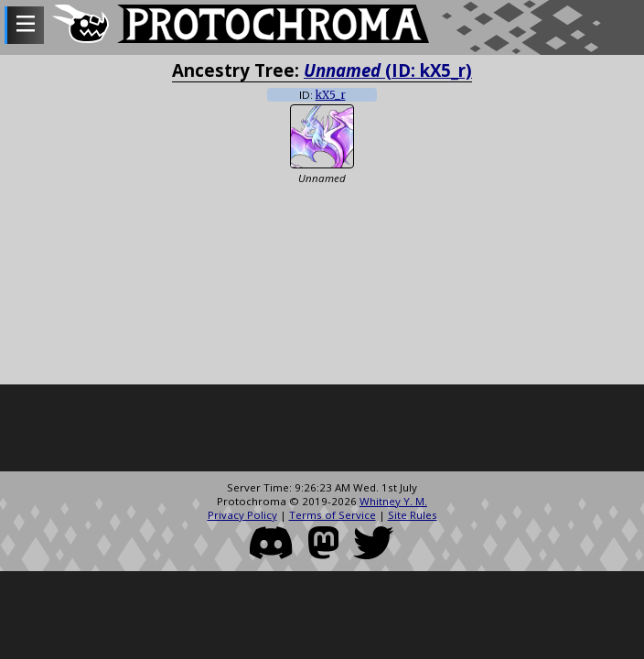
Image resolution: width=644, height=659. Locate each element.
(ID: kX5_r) (388, 70)
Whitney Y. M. (393, 501)
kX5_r (331, 95)
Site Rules (413, 515)
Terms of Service (333, 515)
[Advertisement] (322, 430)
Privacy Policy (242, 515)
